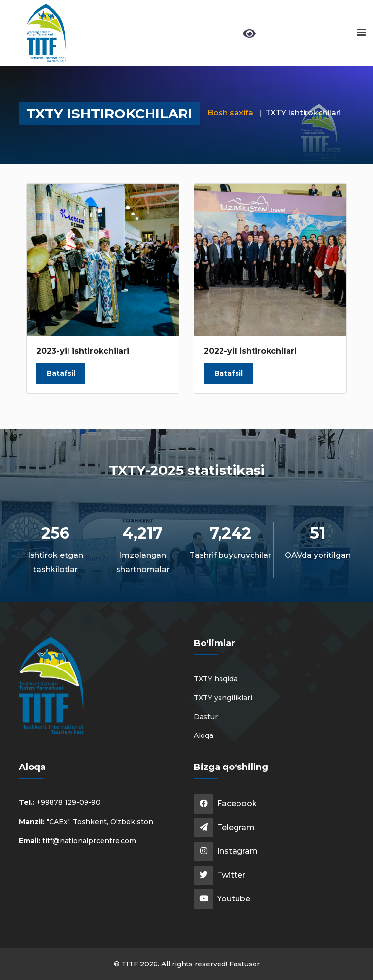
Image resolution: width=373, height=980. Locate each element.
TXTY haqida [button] (216, 679)
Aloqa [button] (203, 735)
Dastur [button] (206, 717)
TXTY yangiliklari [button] (223, 698)
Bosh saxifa (230, 113)
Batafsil (61, 373)
